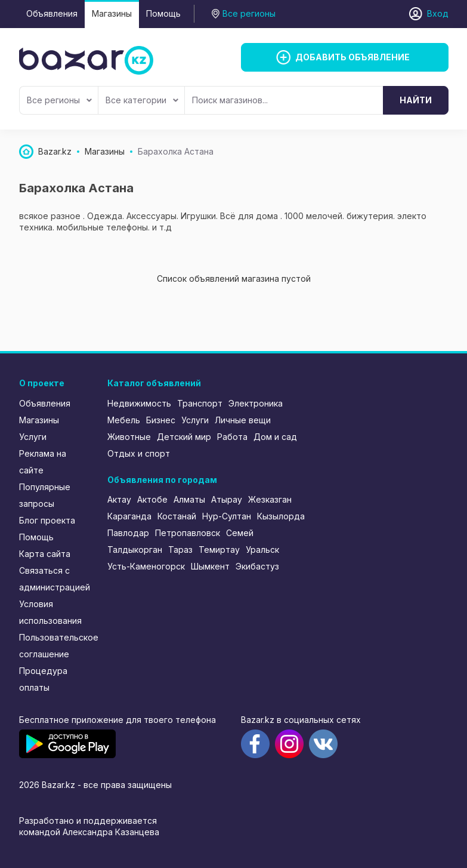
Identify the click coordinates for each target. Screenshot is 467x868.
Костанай (177, 516)
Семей (240, 533)
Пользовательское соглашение (55, 646)
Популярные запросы (45, 495)
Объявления (52, 13)
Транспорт (200, 403)
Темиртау (219, 550)
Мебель (124, 420)
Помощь (163, 13)
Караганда (129, 516)
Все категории (142, 100)
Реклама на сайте (43, 462)
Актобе (152, 499)
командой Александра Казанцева (89, 832)
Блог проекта (47, 520)
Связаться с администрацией (55, 579)
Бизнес (161, 420)
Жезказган (270, 499)
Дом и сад (275, 437)
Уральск (262, 550)
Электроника (256, 403)
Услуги (33, 437)
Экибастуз (257, 566)
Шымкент (210, 566)
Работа (232, 437)
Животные (129, 437)
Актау (119, 499)
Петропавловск (188, 533)
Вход (438, 13)
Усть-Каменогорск (146, 566)
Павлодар (128, 533)
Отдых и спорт (139, 453)
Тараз (180, 550)
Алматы (189, 499)
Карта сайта (45, 554)
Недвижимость (139, 403)
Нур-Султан (227, 516)
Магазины (112, 13)
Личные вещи (243, 420)
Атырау (227, 499)
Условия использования (50, 612)
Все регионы (59, 100)
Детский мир (184, 437)
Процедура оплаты (43, 679)
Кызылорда (281, 516)
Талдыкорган (135, 550)
